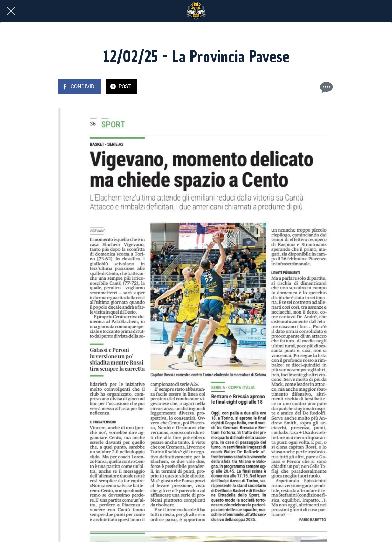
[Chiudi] (11, 11)
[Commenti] (326, 87)
